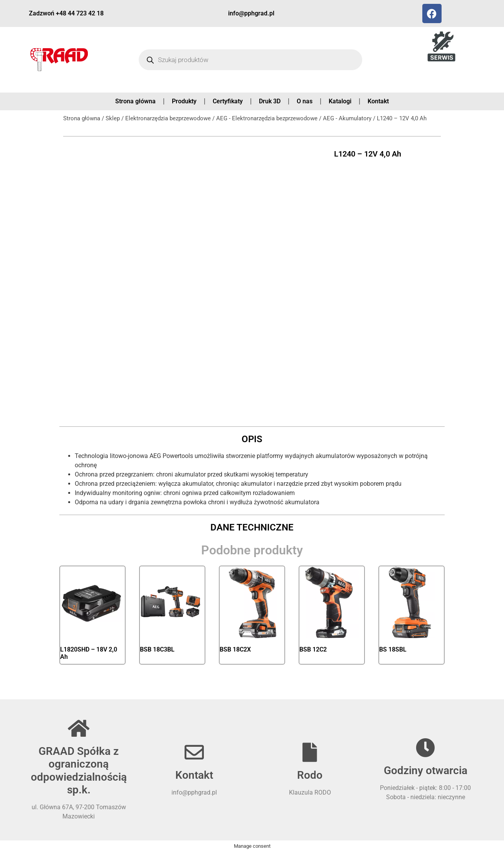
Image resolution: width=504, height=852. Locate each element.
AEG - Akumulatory (347, 118)
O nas (305, 101)
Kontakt (378, 101)
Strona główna (135, 101)
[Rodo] (310, 752)
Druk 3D (270, 101)
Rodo (310, 775)
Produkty (184, 101)
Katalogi (340, 101)
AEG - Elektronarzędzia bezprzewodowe (267, 118)
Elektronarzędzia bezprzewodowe (168, 118)
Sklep (113, 118)
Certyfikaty (228, 101)
